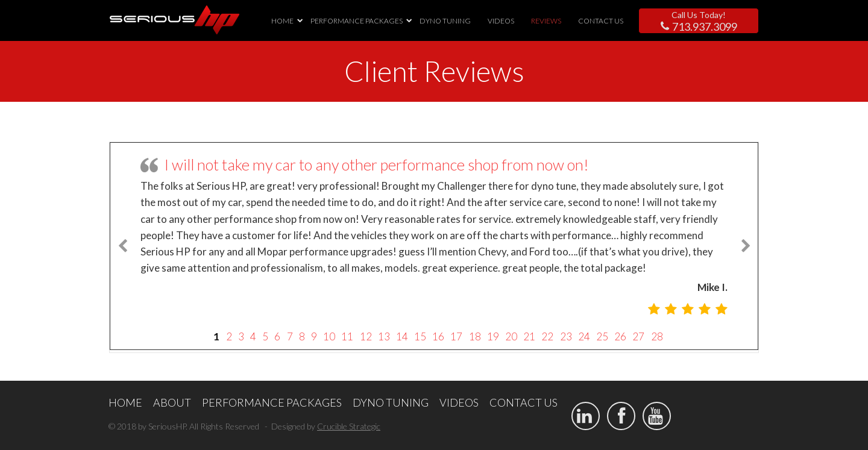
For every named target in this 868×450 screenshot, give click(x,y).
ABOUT (172, 402)
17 (456, 336)
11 (347, 336)
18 (475, 336)
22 (547, 336)
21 (529, 336)
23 (566, 336)
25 (602, 336)
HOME (282, 21)
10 (329, 336)
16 (438, 336)
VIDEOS (501, 21)
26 (620, 336)
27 (638, 336)
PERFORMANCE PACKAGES (357, 21)
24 (584, 336)
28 (657, 336)
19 (493, 336)
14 (402, 336)
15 (420, 336)
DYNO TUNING (445, 21)
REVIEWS (546, 21)
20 (511, 336)
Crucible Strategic (349, 426)
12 (366, 336)
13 (384, 336)
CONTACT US (601, 21)
